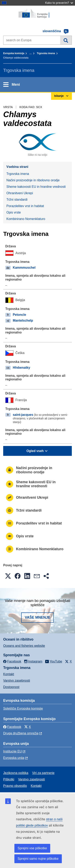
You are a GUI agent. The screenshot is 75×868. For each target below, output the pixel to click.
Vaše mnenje (38, 617)
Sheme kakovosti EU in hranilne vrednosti (36, 187)
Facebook (12, 727)
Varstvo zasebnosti (17, 681)
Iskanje (66, 40)
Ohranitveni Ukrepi (20, 193)
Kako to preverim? (59, 3)
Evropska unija (14, 758)
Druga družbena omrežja (21, 733)
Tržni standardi (17, 200)
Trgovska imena (46, 53)
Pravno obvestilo (15, 786)
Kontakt (9, 674)
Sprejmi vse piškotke (32, 848)
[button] (8, 576)
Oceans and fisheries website (24, 646)
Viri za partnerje (43, 773)
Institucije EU (12, 751)
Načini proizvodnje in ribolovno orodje (33, 180)
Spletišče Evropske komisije (23, 709)
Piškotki (9, 779)
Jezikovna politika (16, 773)
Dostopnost (11, 687)
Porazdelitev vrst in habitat (25, 206)
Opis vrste (14, 212)
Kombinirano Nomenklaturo (26, 219)
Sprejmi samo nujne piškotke (38, 859)
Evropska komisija (14, 53)
